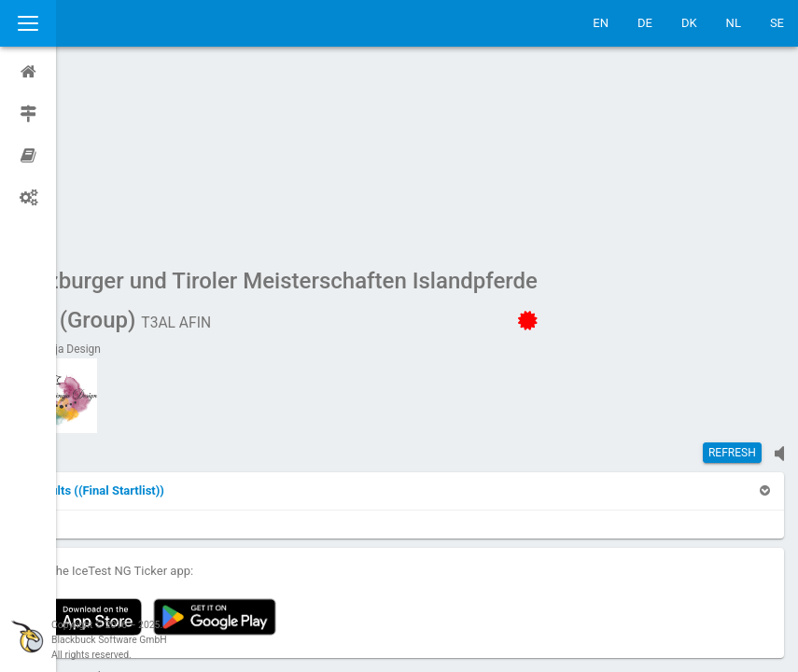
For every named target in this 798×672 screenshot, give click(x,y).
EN (601, 23)
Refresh (732, 275)
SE (777, 23)
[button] (151, 313)
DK (689, 23)
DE (645, 23)
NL (734, 23)
